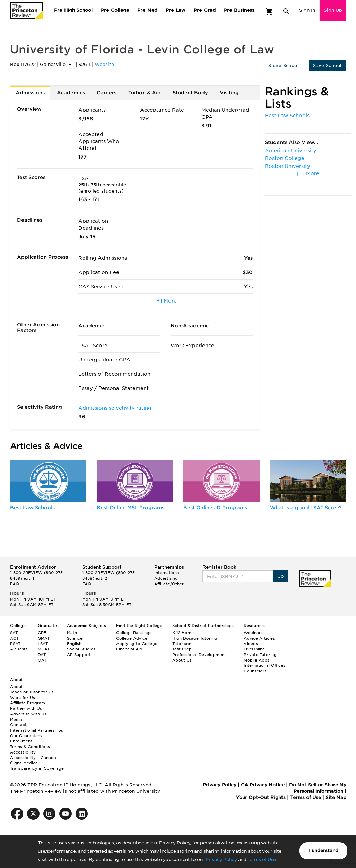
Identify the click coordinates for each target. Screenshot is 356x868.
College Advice (132, 638)
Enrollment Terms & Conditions (30, 744)
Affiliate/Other (169, 584)
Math (72, 633)
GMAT (44, 638)
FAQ (15, 584)
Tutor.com (183, 644)
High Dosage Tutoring (195, 638)
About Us (182, 660)
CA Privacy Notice (263, 785)
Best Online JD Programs (215, 508)
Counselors (255, 671)
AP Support (79, 655)
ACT (14, 638)
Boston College (285, 158)
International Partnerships (37, 730)
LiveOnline (254, 649)
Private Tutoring (260, 655)
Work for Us (23, 698)
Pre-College (115, 10)
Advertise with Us (28, 714)
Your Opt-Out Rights (261, 797)
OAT (42, 660)
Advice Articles (259, 638)
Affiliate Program (28, 703)
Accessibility (23, 752)
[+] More (166, 301)
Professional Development (199, 655)
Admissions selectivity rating (115, 408)
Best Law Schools (287, 116)
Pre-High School (73, 10)
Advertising (166, 578)
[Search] (286, 11)
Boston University (288, 166)
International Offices (264, 665)
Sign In (307, 10)
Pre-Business (239, 10)
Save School (327, 65)
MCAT (44, 649)
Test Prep (182, 649)
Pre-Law (176, 10)
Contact (18, 725)
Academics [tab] (71, 93)
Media (16, 720)
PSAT (15, 644)
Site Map (336, 797)
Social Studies (81, 649)
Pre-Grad (205, 10)
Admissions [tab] (30, 93)
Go (281, 576)
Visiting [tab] (229, 93)
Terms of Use (262, 860)
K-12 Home (183, 633)
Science (75, 638)
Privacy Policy (221, 860)
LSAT (43, 644)
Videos (251, 644)
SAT (14, 633)
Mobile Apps (257, 660)
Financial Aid (129, 649)
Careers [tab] (107, 93)
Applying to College (137, 644)
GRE (42, 633)
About (16, 687)
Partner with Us (26, 708)
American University (291, 151)
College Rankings (134, 633)
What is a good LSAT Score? (306, 508)
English (74, 644)
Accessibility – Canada (33, 758)
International (167, 573)
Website (104, 64)
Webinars (253, 633)
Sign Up (333, 10)
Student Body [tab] (190, 93)
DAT (42, 655)
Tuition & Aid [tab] (145, 93)
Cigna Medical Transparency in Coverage (37, 766)
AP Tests (19, 649)
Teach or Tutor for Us (32, 692)
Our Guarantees (26, 736)
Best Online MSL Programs (131, 508)
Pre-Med (147, 10)
